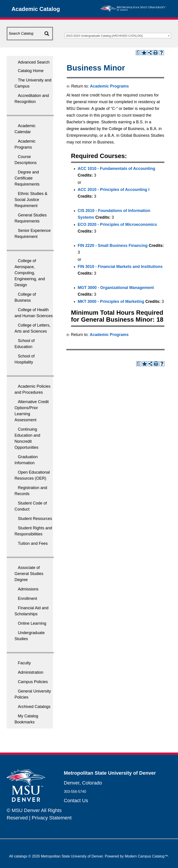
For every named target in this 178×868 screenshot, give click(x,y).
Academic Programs (109, 86)
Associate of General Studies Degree (29, 574)
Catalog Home (31, 71)
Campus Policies (33, 682)
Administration (31, 672)
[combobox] (118, 36)
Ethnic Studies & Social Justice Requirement (31, 200)
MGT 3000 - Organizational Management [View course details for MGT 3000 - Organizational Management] (116, 288)
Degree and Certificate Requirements (27, 178)
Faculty (24, 663)
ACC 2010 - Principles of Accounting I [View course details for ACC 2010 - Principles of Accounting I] (114, 190)
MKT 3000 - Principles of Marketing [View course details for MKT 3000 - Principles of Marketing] (111, 301)
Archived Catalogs (34, 707)
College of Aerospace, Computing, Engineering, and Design (30, 273)
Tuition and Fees (33, 543)
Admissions (28, 589)
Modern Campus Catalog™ (146, 856)
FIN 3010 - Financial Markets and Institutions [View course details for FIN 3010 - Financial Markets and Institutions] (120, 267)
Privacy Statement (52, 818)
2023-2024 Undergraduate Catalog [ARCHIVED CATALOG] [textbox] (104, 36)
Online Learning (32, 623)
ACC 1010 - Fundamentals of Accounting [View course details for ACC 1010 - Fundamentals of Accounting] (116, 169)
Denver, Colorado (83, 783)
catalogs (21, 856)
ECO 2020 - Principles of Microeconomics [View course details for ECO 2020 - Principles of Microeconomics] (117, 224)
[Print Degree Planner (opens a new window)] (138, 53)
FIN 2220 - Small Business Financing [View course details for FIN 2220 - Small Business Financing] (113, 246)
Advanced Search (34, 62)
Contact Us (76, 801)
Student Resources (35, 519)
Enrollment (27, 599)
